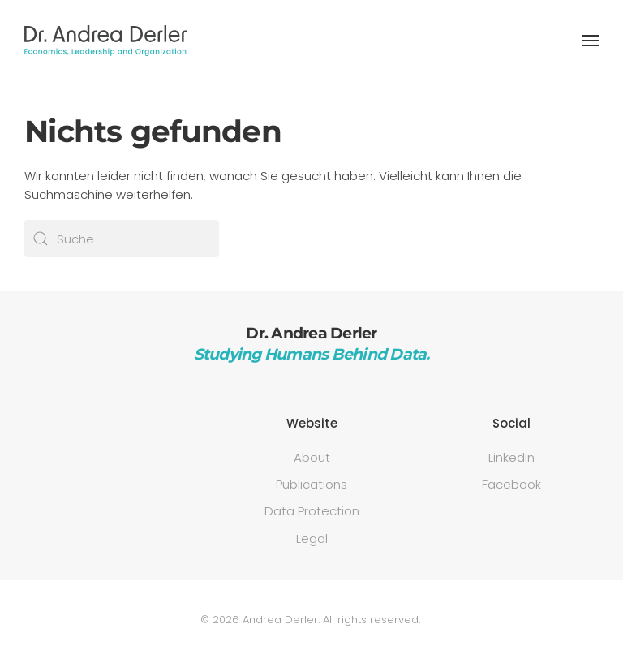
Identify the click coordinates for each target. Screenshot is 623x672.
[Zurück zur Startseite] (105, 41)
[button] (591, 41)
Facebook (511, 484)
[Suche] (122, 239)
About (312, 457)
